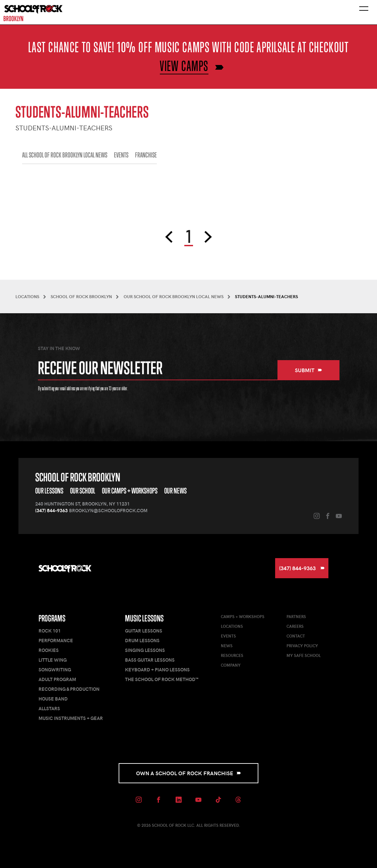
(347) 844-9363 (51, 510)
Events (228, 636)
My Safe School (304, 655)
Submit (308, 370)
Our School (83, 491)
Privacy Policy (302, 646)
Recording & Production (69, 689)
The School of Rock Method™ (162, 679)
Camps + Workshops (243, 616)
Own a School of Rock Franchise (189, 773)
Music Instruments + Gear (71, 718)
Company (231, 665)
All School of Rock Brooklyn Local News (65, 155)
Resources (232, 655)
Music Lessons (144, 618)
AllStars (49, 708)
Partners (296, 616)
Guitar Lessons (144, 631)
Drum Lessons (142, 640)
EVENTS (121, 155)
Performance (56, 640)
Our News (175, 491)
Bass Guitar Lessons (150, 660)
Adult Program (57, 679)
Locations (232, 626)
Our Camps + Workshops (130, 491)
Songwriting (55, 670)
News (227, 646)
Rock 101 (50, 631)
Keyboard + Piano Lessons (157, 670)
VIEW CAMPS (184, 66)
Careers (295, 626)
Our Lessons (49, 491)
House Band (53, 699)
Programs (52, 618)
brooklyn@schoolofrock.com (108, 510)
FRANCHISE (146, 155)
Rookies (49, 650)
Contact (296, 636)
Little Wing (53, 660)
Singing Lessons (145, 650)
